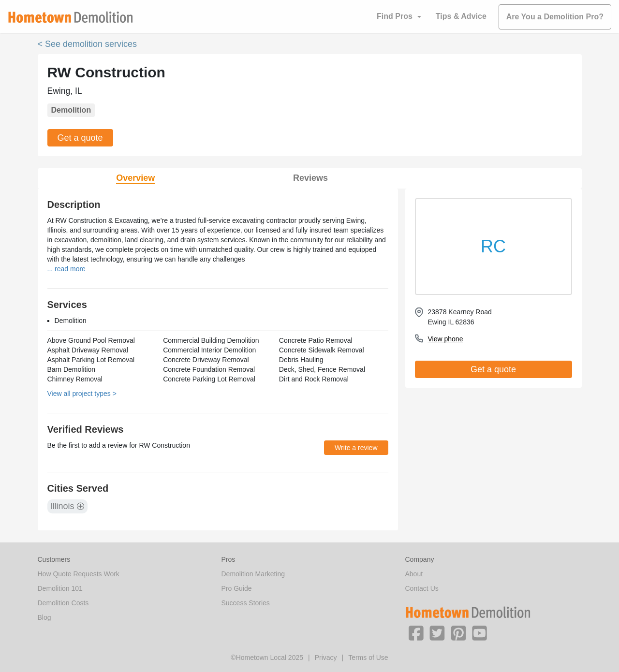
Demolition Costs (63, 603)
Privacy (326, 657)
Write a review (356, 448)
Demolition (71, 110)
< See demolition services (88, 44)
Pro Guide (237, 588)
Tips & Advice (461, 16)
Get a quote (80, 138)
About (414, 574)
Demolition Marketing (253, 574)
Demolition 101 (60, 588)
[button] (416, 632)
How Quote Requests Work (79, 574)
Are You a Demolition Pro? (555, 17)
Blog (44, 617)
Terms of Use (368, 657)
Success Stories (246, 603)
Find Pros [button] (395, 16)
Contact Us (422, 588)
